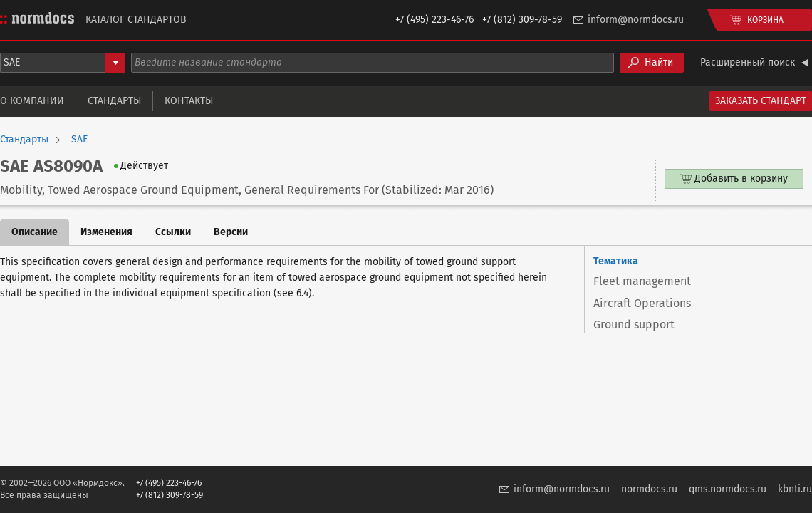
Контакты (189, 101)
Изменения (106, 232)
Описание (35, 232)
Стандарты (114, 101)
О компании (32, 101)
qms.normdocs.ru (728, 489)
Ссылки (173, 232)
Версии (231, 232)
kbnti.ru (795, 489)
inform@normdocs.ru (636, 20)
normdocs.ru (649, 489)
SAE (79, 140)
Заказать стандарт (761, 101)
